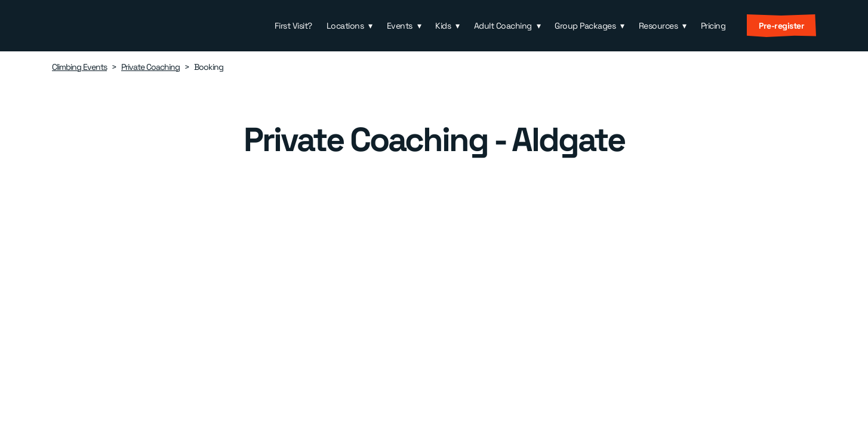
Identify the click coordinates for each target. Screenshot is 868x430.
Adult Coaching (503, 26)
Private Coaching (150, 67)
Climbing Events (79, 67)
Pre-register (781, 26)
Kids (443, 26)
